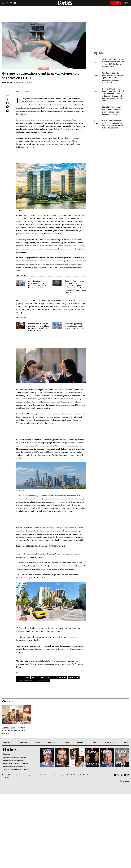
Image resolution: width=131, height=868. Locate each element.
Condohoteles (23, 677)
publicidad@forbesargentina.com (18, 757)
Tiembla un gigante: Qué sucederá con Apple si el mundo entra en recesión (74, 326)
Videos (94, 743)
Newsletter (13, 775)
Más (112, 53)
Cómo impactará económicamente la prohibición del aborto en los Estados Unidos (38, 285)
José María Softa (7, 82)
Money (37, 743)
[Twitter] (118, 775)
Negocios (51, 743)
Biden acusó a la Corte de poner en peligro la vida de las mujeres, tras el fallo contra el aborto (39, 327)
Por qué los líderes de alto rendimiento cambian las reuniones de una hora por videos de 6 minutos (113, 124)
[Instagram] (122, 775)
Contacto (20, 775)
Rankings (80, 743)
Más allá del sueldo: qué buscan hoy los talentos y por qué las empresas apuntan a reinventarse (112, 111)
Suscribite (115, 3)
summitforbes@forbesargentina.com (18, 763)
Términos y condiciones (52, 775)
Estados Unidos (38, 677)
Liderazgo (23, 743)
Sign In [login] (126, 3)
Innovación (7, 743)
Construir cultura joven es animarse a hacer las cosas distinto (14, 731)
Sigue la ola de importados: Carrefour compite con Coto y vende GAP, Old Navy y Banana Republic (113, 63)
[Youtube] (125, 775)
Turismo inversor (42, 681)
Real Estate (74, 677)
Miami (50, 677)
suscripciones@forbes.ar (18, 766)
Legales (63, 775)
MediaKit (5, 775)
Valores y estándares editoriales (34, 775)
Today (126, 743)
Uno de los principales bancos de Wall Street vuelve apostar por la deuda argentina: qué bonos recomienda (113, 78)
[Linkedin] (128, 775)
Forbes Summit (110, 743)
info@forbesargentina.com (15, 760)
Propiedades (61, 677)
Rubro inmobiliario (25, 681)
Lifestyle (66, 743)
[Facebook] (115, 775)
